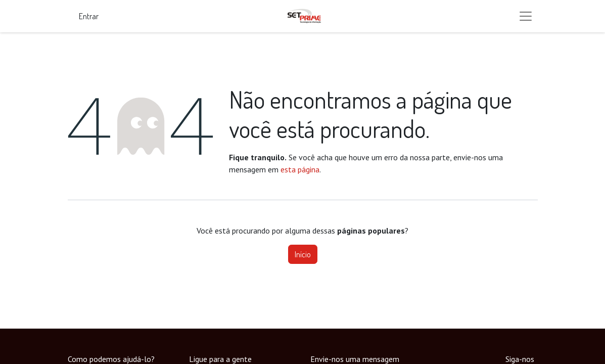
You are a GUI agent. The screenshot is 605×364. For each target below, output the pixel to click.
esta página (300, 169)
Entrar (89, 16)
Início (303, 254)
